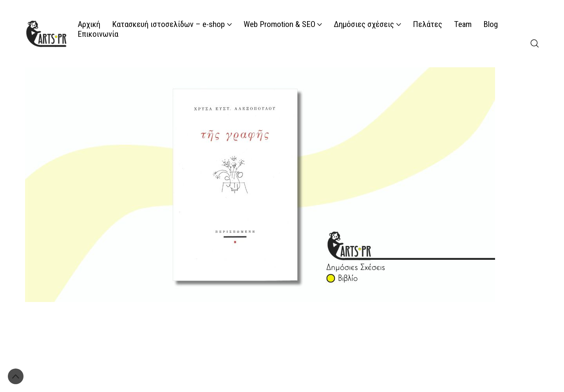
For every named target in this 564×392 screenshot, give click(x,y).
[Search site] (535, 43)
